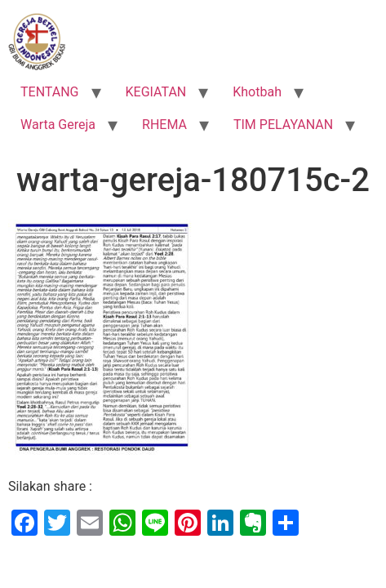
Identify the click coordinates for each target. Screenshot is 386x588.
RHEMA (164, 125)
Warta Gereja (58, 125)
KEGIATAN (156, 92)
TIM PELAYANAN (283, 125)
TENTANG (50, 92)
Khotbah (257, 92)
